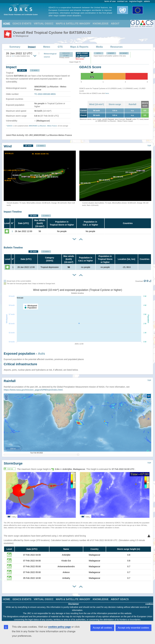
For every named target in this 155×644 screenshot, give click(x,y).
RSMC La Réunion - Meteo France (45, 126)
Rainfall (133, 104)
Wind (8, 146)
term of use (110, 1)
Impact (32, 47)
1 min (83, 58)
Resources (117, 47)
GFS (99, 53)
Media (99, 47)
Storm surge (115, 104)
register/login (136, 1)
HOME (7, 24)
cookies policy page (59, 627)
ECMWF (124, 53)
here (107, 93)
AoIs (41, 354)
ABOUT (115, 24)
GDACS (10, 126)
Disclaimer (74, 604)
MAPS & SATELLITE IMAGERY (73, 24)
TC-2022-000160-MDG (45, 94)
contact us (122, 1)
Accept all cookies (102, 628)
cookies (149, 604)
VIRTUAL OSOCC (44, 24)
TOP (149, 146)
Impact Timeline (13, 212)
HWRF (111, 53)
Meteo (47, 47)
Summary (15, 47)
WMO (31, 126)
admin (147, 1)
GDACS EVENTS (22, 24)
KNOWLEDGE (101, 24)
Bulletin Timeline (13, 248)
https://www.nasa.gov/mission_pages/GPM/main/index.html (33, 390)
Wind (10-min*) (97, 104)
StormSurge (13, 463)
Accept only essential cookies (133, 628)
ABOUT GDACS (120, 599)
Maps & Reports (79, 47)
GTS (60, 47)
